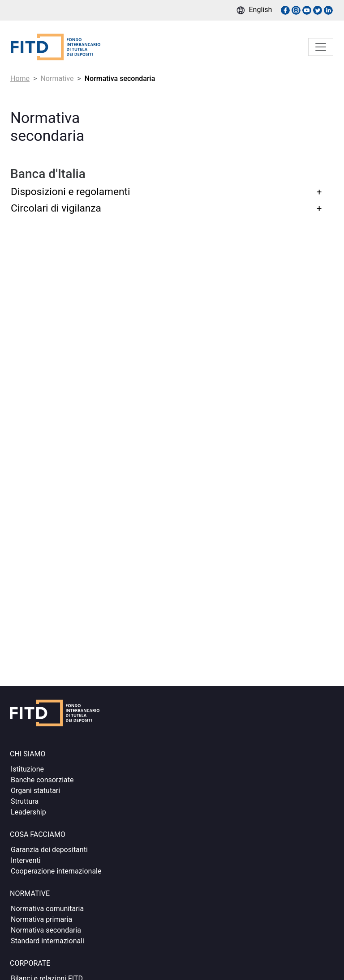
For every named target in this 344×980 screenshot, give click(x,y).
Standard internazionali (47, 941)
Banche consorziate (42, 780)
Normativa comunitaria (47, 909)
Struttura (25, 801)
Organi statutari (35, 791)
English (261, 10)
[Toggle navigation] (321, 47)
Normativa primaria (41, 919)
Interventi (26, 860)
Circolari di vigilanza (56, 208)
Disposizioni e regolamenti (71, 192)
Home (20, 78)
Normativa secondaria (46, 930)
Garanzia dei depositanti (49, 850)
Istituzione (27, 769)
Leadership (28, 812)
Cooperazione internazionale (56, 871)
